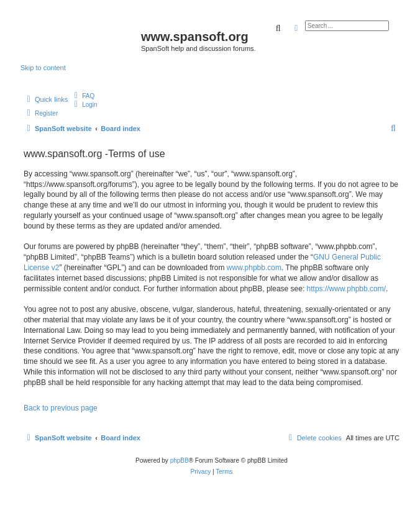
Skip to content (43, 68)
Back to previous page (61, 408)
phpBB (180, 460)
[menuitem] (83, 96)
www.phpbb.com (254, 268)
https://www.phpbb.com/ (346, 289)
